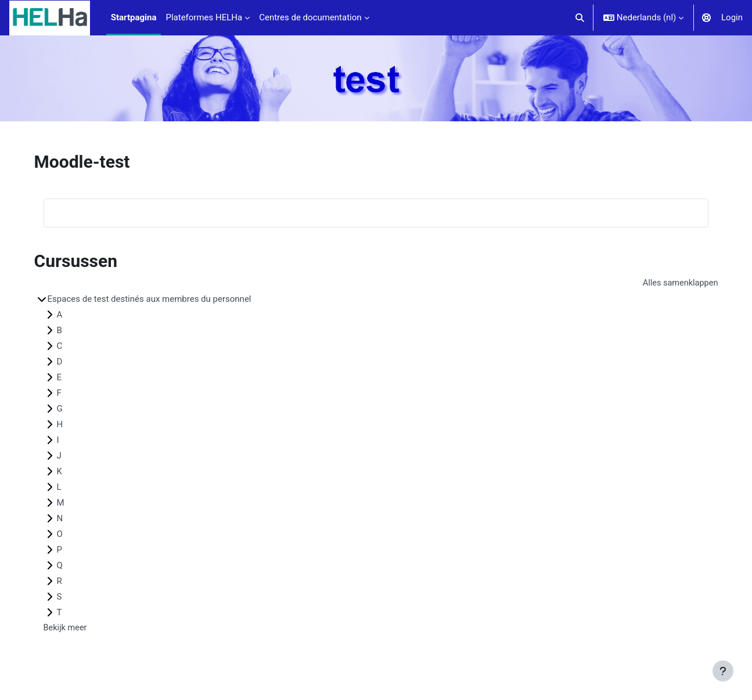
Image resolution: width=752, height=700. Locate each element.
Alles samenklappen (654, 283)
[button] (580, 18)
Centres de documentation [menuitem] (310, 17)
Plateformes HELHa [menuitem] (204, 17)
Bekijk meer (91, 629)
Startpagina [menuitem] (134, 17)
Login (732, 17)
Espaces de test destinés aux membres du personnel (174, 300)
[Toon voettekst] (723, 671)
